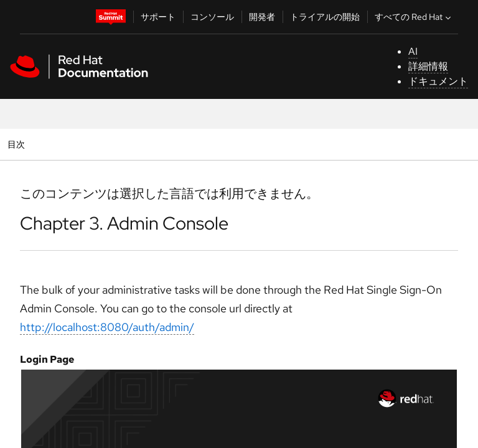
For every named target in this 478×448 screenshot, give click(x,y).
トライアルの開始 (325, 17)
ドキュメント (438, 81)
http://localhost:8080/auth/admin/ (107, 327)
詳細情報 (428, 66)
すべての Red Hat (414, 17)
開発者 (262, 17)
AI (413, 51)
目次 (18, 144)
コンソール (212, 17)
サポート (158, 17)
